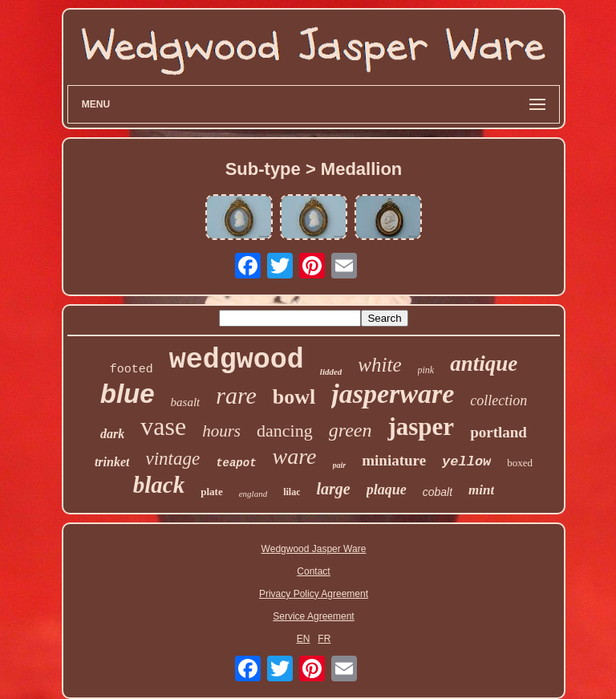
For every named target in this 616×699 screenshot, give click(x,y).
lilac (292, 492)
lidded (331, 372)
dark (112, 434)
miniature (394, 460)
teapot (236, 463)
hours (221, 431)
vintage (172, 459)
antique (484, 364)
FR (324, 639)
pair (340, 465)
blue (128, 394)
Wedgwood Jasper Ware (314, 549)
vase (163, 426)
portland (498, 432)
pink (426, 370)
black (159, 485)
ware (295, 456)
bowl (294, 397)
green (351, 430)
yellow (466, 462)
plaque (387, 490)
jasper (421, 427)
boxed (520, 463)
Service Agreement (313, 616)
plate (211, 492)
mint (481, 490)
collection (498, 400)
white (379, 365)
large (333, 489)
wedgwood (237, 360)
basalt (186, 402)
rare (236, 395)
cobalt (438, 492)
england (253, 494)
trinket (112, 462)
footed (132, 370)
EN (304, 639)
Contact (313, 571)
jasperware (393, 394)
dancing (285, 431)
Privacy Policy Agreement (314, 594)
